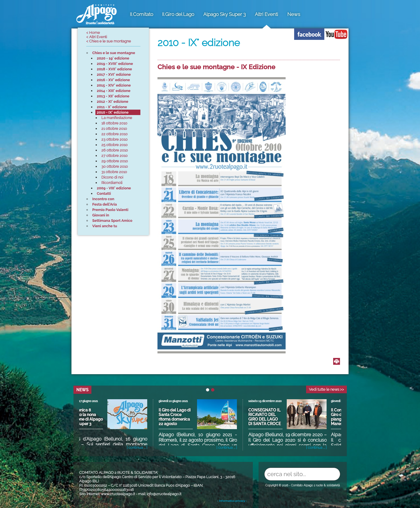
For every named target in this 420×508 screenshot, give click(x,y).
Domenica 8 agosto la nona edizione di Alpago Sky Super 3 (96, 417)
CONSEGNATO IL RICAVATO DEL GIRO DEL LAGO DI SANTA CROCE (275, 417)
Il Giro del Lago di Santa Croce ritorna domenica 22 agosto (185, 417)
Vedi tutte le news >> (326, 389)
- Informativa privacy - (232, 501)
